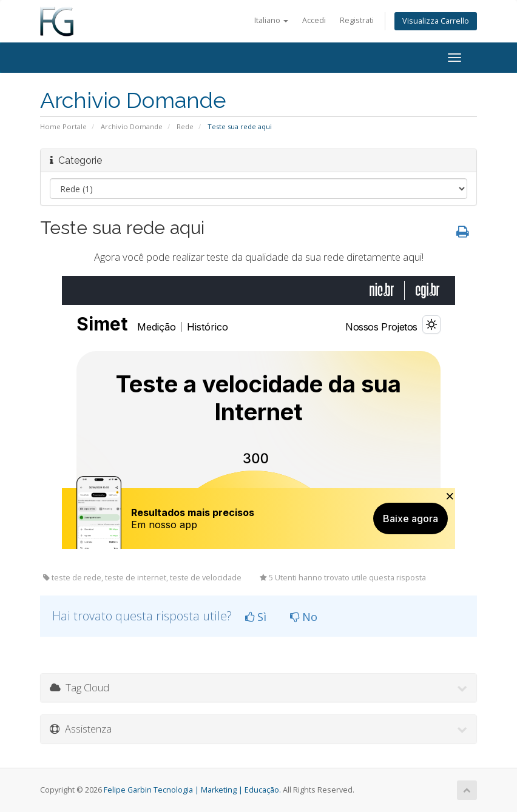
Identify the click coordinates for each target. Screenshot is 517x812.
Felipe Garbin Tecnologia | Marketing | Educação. (192, 790)
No (304, 617)
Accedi (314, 20)
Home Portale (63, 126)
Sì (256, 617)
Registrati (357, 20)
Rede (185, 126)
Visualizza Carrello (436, 21)
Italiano (271, 20)
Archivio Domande (132, 126)
